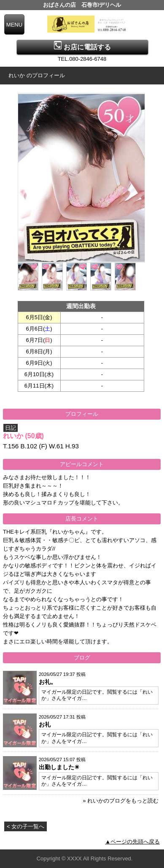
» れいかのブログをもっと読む (121, 801)
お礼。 (48, 682)
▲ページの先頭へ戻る (132, 842)
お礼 (45, 724)
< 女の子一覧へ (26, 826)
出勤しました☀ (59, 767)
